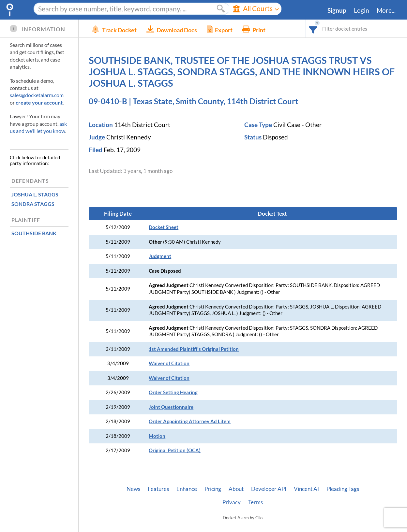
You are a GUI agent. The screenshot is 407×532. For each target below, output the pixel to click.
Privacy (232, 502)
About (236, 489)
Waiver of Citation (169, 363)
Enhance (187, 489)
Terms (256, 502)
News (133, 489)
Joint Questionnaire (171, 407)
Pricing (213, 489)
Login (362, 10)
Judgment (160, 256)
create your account (39, 102)
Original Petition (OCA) (175, 450)
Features (158, 489)
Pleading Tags (343, 489)
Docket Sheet (164, 227)
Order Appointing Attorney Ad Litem (190, 421)
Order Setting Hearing (173, 392)
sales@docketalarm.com (37, 95)
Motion (157, 436)
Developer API (269, 489)
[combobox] (313, 29)
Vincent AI (306, 489)
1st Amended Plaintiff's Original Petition (194, 349)
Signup (337, 10)
